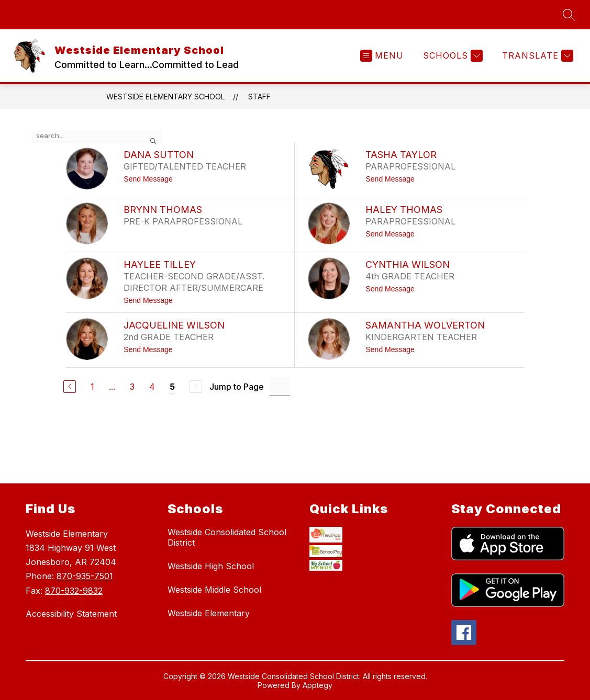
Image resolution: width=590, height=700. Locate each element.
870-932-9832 (74, 591)
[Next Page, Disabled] (196, 387)
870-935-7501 (85, 576)
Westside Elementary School (165, 97)
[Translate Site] (536, 56)
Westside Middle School (214, 590)
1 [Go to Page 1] (92, 387)
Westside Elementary (209, 613)
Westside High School (211, 566)
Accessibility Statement (71, 614)
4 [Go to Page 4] (152, 387)
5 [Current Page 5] (172, 387)
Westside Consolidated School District (227, 537)
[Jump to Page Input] (280, 386)
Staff (259, 97)
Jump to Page (237, 387)
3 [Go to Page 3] (132, 387)
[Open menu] (382, 56)
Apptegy (318, 686)
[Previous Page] (70, 387)
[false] (97, 136)
